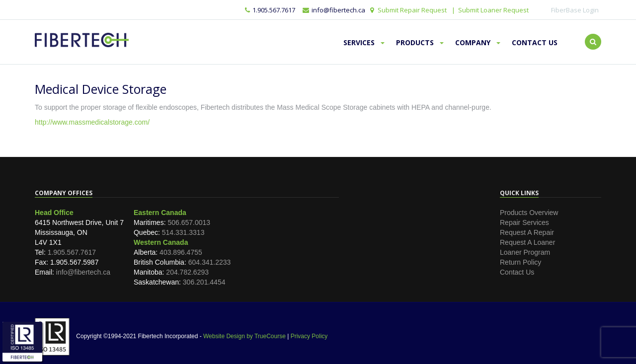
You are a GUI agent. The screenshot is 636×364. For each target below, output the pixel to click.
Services (364, 42)
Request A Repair (527, 232)
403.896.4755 (181, 252)
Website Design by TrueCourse (244, 336)
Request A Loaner (527, 242)
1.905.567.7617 (270, 10)
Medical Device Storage (101, 89)
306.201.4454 (204, 282)
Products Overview (529, 213)
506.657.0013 (189, 222)
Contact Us (535, 42)
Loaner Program (525, 252)
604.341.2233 (210, 262)
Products (420, 42)
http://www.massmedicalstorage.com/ (92, 122)
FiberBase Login (575, 10)
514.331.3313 (183, 232)
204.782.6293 (187, 272)
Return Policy (520, 262)
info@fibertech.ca (83, 272)
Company (478, 42)
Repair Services (524, 222)
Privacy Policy (309, 336)
